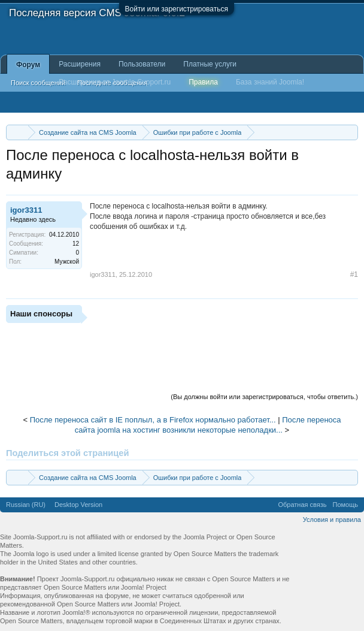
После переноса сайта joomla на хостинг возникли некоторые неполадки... (208, 425)
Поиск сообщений (38, 83)
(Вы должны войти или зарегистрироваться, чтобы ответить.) (264, 397)
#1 (354, 274)
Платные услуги (210, 64)
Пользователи (142, 64)
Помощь (346, 505)
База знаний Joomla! (270, 82)
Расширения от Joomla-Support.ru (115, 82)
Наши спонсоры (41, 314)
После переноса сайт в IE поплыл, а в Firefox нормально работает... (153, 420)
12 (76, 244)
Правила (203, 82)
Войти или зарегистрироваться (177, 9)
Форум (28, 65)
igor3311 (26, 210)
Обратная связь (302, 505)
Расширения (80, 64)
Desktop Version (78, 505)
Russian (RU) (26, 505)
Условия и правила (332, 520)
